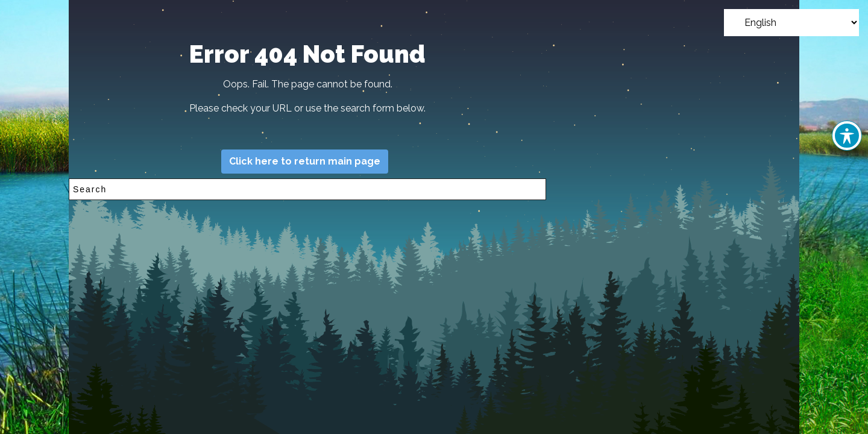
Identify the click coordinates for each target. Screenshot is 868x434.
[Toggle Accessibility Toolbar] (847, 136)
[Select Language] (791, 23)
